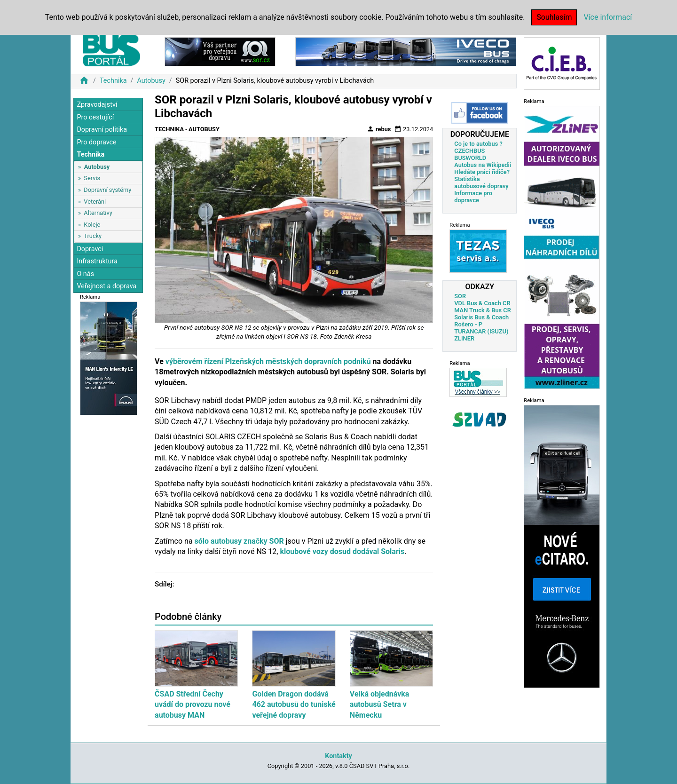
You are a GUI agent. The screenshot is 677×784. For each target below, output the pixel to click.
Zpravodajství (97, 105)
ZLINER (464, 338)
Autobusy (151, 81)
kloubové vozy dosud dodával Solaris (342, 551)
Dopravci (90, 249)
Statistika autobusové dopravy (481, 182)
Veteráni (95, 202)
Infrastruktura (97, 261)
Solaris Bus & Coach (481, 317)
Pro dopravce (96, 142)
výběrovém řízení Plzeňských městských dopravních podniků (268, 361)
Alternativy (98, 213)
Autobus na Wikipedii (483, 165)
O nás (85, 274)
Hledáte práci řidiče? (482, 172)
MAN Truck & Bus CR (483, 310)
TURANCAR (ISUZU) (481, 331)
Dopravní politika (102, 130)
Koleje (92, 225)
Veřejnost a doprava (106, 286)
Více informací (608, 17)
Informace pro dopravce (473, 197)
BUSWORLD (470, 158)
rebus (379, 129)
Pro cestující (95, 117)
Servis (92, 178)
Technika (113, 81)
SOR (460, 296)
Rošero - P (468, 324)
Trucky (93, 236)
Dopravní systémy (107, 190)
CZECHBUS (469, 151)
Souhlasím (554, 17)
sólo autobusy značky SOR (239, 541)
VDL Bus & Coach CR (482, 303)
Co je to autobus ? (478, 144)
